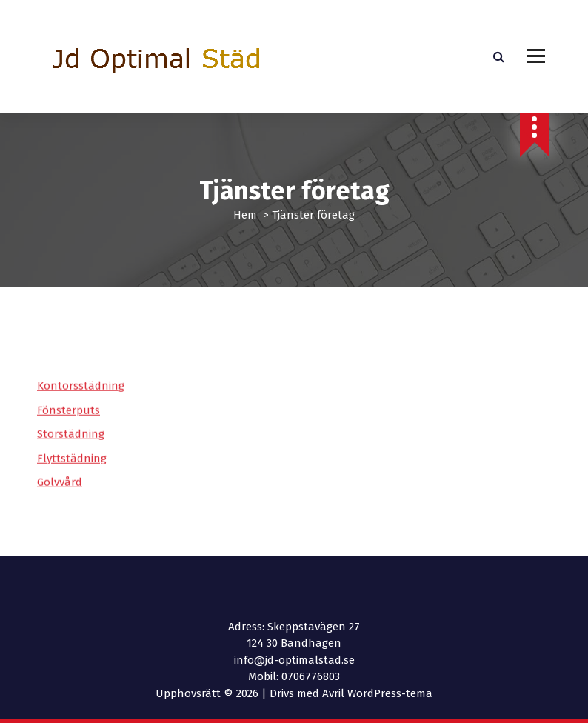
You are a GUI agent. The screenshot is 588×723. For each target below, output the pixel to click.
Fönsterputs (69, 422)
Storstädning (71, 445)
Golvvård (60, 493)
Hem (245, 215)
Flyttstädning (72, 470)
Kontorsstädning (81, 397)
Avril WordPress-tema (377, 693)
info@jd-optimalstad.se (294, 660)
